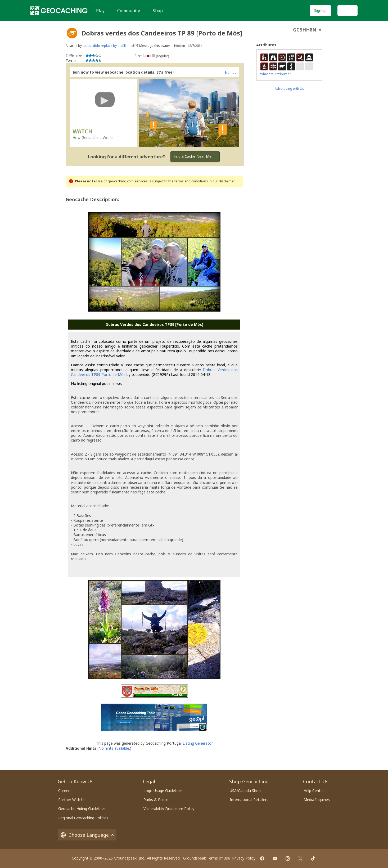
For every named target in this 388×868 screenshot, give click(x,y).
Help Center (314, 791)
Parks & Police (156, 800)
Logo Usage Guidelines (163, 791)
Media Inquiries (317, 800)
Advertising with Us (289, 89)
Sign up (320, 10)
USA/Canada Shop (245, 791)
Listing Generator (198, 743)
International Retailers (249, 800)
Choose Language (87, 835)
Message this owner (155, 46)
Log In (348, 10)
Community (129, 11)
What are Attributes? (276, 74)
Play (100, 11)
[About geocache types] (72, 33)
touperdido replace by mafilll (105, 46)
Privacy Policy (244, 858)
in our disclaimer (222, 181)
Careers (65, 791)
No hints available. (114, 748)
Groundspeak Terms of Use (207, 858)
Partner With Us (72, 800)
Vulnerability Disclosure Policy (169, 809)
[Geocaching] (59, 11)
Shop (158, 11)
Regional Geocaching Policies (83, 818)
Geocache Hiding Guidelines (82, 809)
